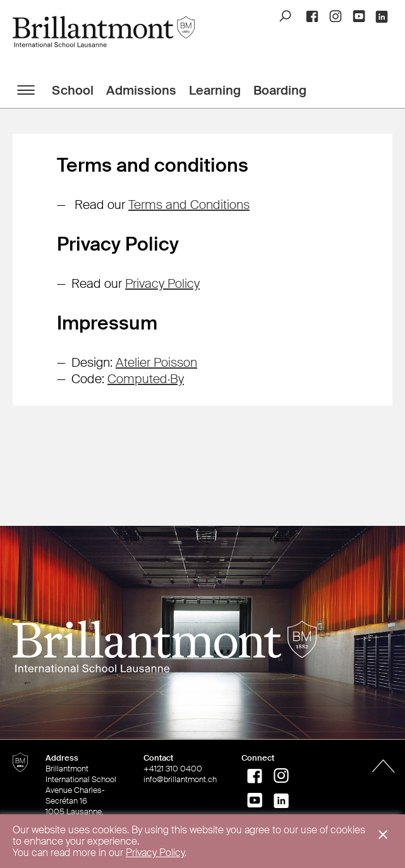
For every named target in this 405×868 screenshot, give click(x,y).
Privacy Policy (162, 283)
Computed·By (146, 379)
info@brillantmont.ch (180, 779)
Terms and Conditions (189, 205)
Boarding (280, 90)
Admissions (141, 90)
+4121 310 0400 (173, 769)
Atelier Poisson (156, 362)
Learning (215, 90)
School (73, 90)
